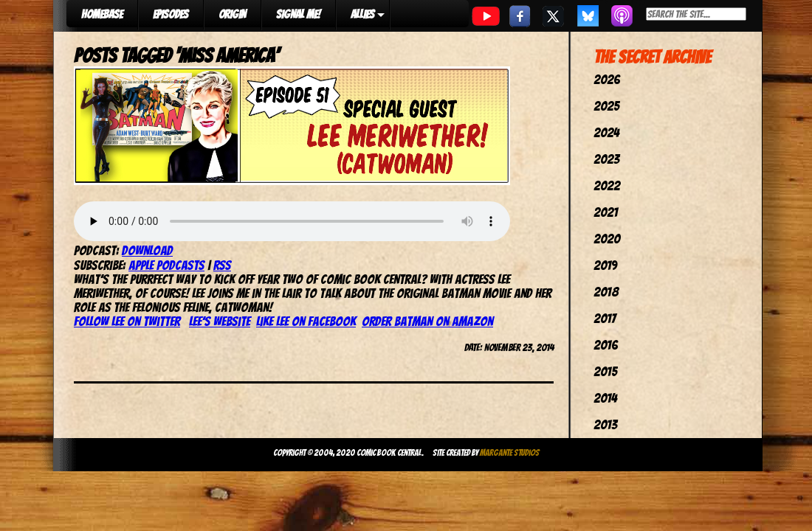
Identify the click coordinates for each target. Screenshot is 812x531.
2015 (605, 371)
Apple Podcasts (166, 265)
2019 (605, 265)
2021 (606, 212)
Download (147, 250)
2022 (607, 185)
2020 (607, 239)
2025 (606, 106)
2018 (606, 292)
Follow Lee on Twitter (127, 321)
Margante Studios (510, 452)
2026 (607, 79)
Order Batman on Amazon (427, 321)
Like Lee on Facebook (306, 321)
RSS (222, 265)
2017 (605, 318)
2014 (605, 398)
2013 (605, 424)
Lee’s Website (220, 321)
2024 (606, 132)
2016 (606, 345)
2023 (606, 159)
